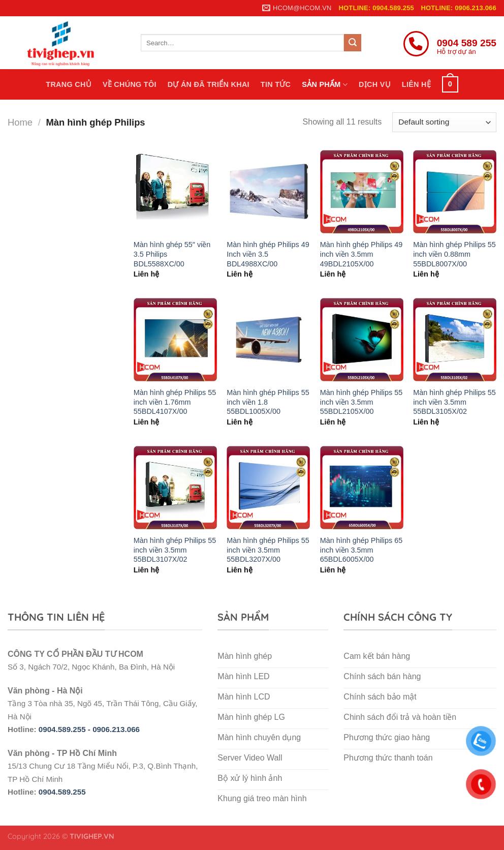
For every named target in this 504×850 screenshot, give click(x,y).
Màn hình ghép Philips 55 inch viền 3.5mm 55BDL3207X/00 (268, 550)
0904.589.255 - (66, 729)
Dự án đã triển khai (209, 84)
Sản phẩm (325, 85)
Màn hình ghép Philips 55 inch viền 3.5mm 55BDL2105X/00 (361, 402)
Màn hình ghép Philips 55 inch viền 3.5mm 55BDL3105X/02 (454, 402)
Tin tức (276, 84)
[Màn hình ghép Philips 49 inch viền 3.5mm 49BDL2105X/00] (362, 192)
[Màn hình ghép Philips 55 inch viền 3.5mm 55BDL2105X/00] (362, 340)
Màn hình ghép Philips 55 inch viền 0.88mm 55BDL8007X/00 (454, 254)
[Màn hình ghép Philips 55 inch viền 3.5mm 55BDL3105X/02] (455, 340)
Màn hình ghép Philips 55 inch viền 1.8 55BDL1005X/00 (268, 402)
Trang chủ (69, 84)
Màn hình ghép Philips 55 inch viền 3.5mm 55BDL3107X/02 (175, 550)
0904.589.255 (62, 792)
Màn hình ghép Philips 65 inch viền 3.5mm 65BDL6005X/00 (361, 550)
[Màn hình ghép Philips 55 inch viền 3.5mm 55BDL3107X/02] (175, 488)
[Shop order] (444, 122)
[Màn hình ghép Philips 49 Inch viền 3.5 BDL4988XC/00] (268, 192)
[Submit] (353, 43)
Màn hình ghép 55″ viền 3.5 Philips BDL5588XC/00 (172, 254)
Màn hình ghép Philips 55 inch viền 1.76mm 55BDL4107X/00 (175, 402)
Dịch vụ (375, 84)
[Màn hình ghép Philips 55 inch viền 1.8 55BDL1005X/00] (268, 340)
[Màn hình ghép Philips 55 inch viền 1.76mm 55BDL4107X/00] (175, 340)
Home (20, 122)
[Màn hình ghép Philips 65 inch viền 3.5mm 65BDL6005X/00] (362, 488)
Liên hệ (416, 84)
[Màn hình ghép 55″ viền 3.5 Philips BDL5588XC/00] (175, 192)
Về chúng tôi (130, 84)
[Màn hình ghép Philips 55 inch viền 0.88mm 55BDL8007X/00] (455, 192)
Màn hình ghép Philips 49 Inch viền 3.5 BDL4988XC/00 (268, 254)
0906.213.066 (116, 729)
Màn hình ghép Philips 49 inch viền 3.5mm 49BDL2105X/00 (361, 254)
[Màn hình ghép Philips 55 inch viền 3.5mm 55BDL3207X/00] (268, 488)
